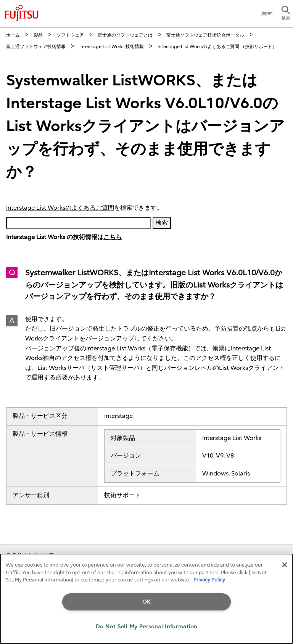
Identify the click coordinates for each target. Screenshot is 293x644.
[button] (286, 14)
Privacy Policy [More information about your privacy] (209, 580)
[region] (146, 599)
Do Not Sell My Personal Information (146, 627)
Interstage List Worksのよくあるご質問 (60, 208)
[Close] (285, 565)
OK (146, 602)
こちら (113, 237)
